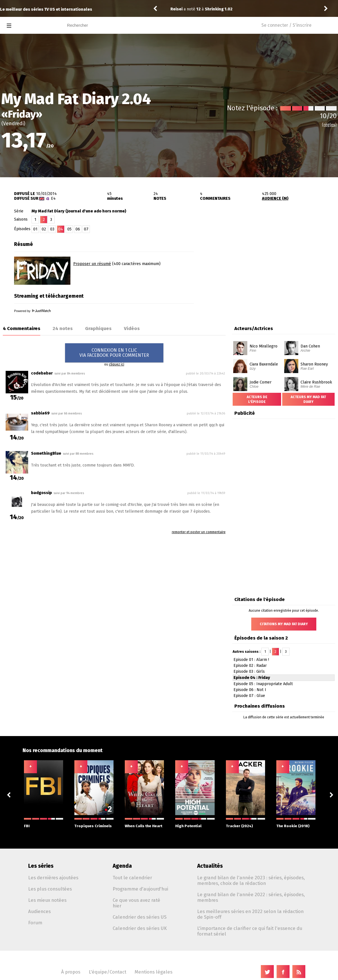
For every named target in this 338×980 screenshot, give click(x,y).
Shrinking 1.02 (219, 9)
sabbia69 (40, 413)
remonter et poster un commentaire (199, 532)
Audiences (39, 911)
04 (61, 229)
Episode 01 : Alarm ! (251, 660)
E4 (53, 199)
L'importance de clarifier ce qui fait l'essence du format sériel (250, 931)
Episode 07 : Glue (249, 696)
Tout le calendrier (132, 878)
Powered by (32, 311)
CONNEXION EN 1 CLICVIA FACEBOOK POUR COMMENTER (114, 353)
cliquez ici (117, 364)
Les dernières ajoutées (53, 878)
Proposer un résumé (92, 264)
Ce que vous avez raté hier (136, 903)
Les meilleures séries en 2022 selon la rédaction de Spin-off (250, 914)
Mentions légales (154, 972)
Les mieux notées (47, 900)
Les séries (41, 866)
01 (35, 229)
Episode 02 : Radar (250, 666)
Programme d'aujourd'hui (140, 889)
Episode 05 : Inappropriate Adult (263, 684)
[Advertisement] (272, 274)
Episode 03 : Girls (249, 671)
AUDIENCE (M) (275, 199)
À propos (71, 972)
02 (44, 229)
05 (69, 229)
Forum (35, 923)
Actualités (210, 866)
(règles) (329, 125)
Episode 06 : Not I (250, 690)
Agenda (122, 866)
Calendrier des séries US (140, 917)
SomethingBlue (46, 453)
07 (86, 229)
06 (78, 229)
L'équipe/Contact (107, 972)
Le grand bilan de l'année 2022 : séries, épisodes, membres (251, 897)
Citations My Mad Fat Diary (284, 624)
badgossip (41, 493)
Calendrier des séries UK (140, 928)
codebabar (42, 373)
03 (52, 229)
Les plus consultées (50, 889)
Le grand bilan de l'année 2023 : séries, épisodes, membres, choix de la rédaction (251, 880)
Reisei (176, 9)
